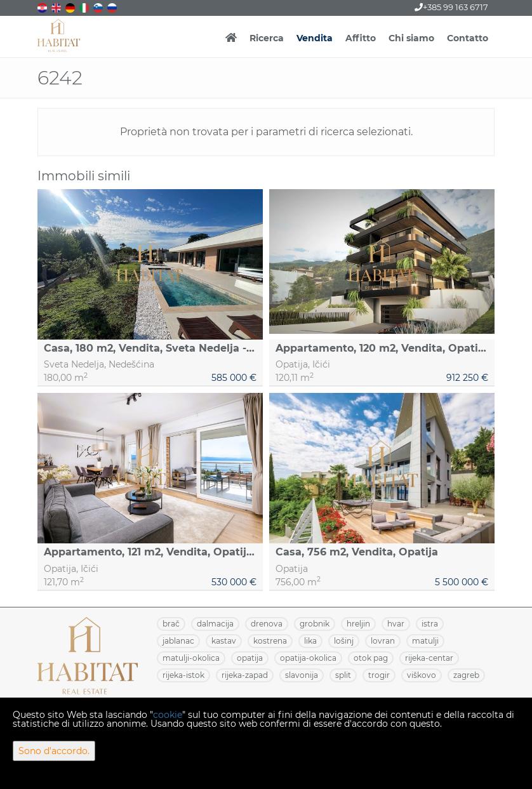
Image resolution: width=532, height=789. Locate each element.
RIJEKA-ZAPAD (245, 675)
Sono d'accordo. (54, 751)
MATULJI (425, 641)
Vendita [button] (315, 38)
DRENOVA (267, 624)
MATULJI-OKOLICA (191, 658)
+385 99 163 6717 (451, 7)
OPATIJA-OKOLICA (308, 658)
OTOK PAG (371, 658)
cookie (168, 715)
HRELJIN (358, 624)
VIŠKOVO (422, 675)
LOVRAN (383, 641)
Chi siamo (411, 38)
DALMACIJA (215, 624)
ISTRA (430, 624)
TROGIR (379, 675)
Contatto (468, 38)
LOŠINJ (344, 641)
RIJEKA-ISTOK (183, 675)
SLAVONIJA (302, 675)
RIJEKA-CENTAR (429, 658)
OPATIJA (250, 658)
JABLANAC (178, 641)
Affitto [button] (361, 38)
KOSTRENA (270, 641)
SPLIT (343, 675)
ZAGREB (466, 675)
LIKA (310, 641)
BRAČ (171, 624)
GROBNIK (315, 624)
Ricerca (267, 38)
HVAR (396, 624)
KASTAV (224, 641)
